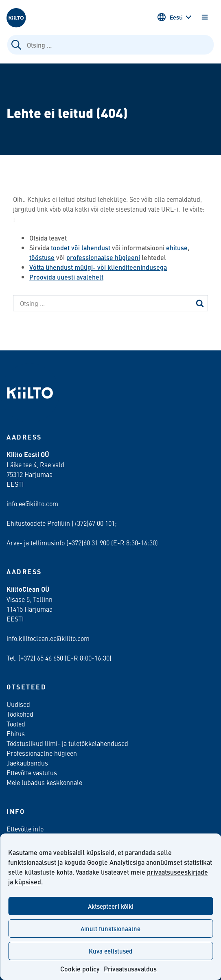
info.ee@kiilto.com (32, 503)
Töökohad (20, 714)
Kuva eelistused (110, 951)
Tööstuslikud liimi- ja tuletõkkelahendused (67, 743)
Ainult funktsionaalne (110, 929)
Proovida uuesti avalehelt (66, 277)
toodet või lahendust (81, 248)
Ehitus (16, 733)
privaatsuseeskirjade (177, 872)
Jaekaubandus (27, 763)
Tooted (16, 724)
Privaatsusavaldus (130, 969)
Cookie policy (80, 969)
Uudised (18, 704)
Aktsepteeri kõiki (111, 906)
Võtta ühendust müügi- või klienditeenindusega (98, 267)
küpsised (28, 882)
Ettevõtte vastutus (32, 772)
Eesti (170, 17)
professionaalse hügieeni (103, 257)
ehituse (177, 248)
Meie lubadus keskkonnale (44, 782)
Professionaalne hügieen (42, 753)
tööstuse (42, 257)
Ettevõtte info (25, 829)
